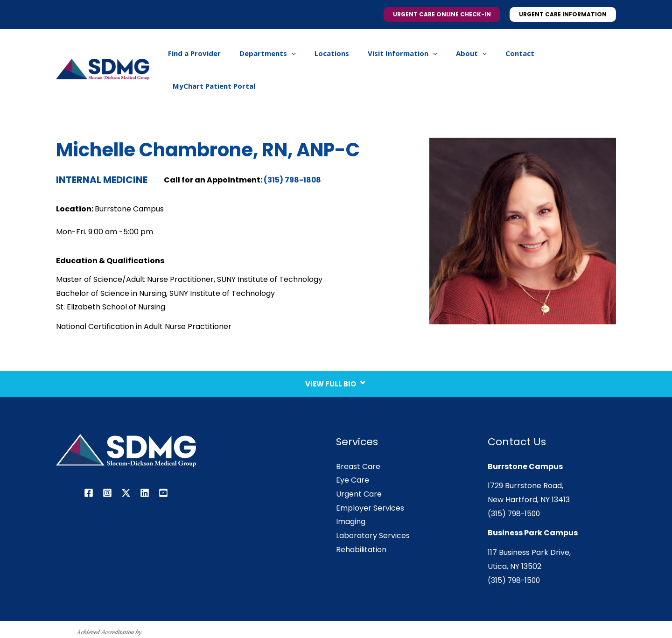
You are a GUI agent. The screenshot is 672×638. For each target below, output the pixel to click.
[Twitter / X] (126, 462)
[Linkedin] (145, 462)
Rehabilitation (361, 519)
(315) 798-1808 (293, 149)
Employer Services (370, 477)
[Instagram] (107, 462)
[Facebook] (89, 462)
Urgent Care (359, 463)
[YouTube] (163, 462)
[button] (442, 14)
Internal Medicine (102, 149)
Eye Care (353, 449)
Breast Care (358, 436)
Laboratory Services (373, 505)
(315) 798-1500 (515, 483)
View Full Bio (336, 350)
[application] (298, 54)
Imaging (351, 491)
